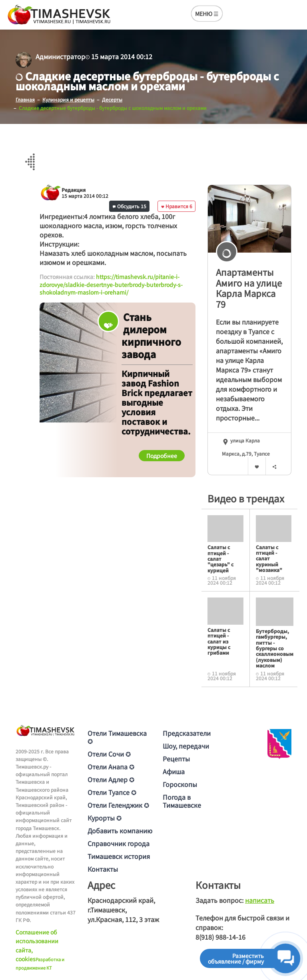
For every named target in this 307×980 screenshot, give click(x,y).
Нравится (177, 206)
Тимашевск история (119, 856)
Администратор (60, 56)
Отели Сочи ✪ (109, 754)
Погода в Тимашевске (182, 801)
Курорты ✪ (105, 818)
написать (260, 900)
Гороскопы (180, 784)
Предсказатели (187, 733)
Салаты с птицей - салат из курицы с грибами (219, 641)
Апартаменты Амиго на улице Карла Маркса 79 (249, 288)
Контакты (103, 869)
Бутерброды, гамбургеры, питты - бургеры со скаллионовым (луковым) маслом (275, 648)
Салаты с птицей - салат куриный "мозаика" (269, 559)
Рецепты (176, 759)
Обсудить (130, 206)
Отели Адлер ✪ (111, 779)
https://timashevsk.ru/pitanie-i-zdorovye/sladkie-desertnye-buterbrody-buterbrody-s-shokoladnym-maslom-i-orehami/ (111, 284)
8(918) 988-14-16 (220, 937)
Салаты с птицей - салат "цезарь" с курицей (220, 559)
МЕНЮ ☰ (207, 14)
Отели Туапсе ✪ (112, 792)
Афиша (174, 771)
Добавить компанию (120, 831)
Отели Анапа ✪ (111, 767)
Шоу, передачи (186, 746)
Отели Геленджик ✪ (118, 805)
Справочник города (119, 843)
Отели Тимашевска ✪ (117, 737)
